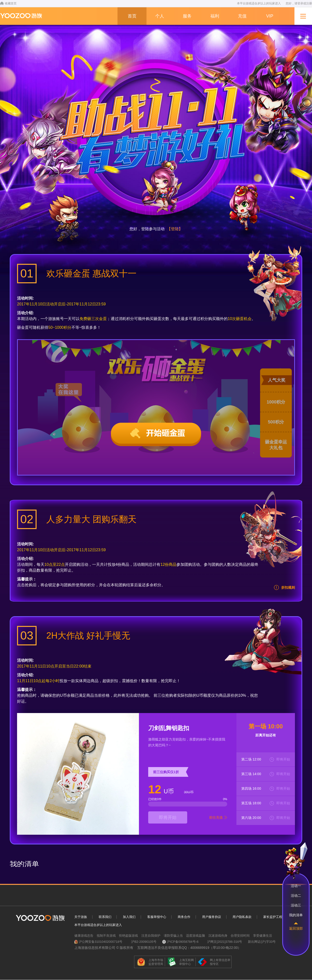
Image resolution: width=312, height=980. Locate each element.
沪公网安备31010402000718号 (101, 942)
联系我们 (105, 917)
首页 (132, 16)
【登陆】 (175, 229)
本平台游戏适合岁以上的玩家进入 (98, 925)
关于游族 (81, 917)
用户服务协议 (212, 917)
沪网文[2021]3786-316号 (225, 942)
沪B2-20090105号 (144, 942)
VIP (270, 16)
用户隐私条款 (242, 917)
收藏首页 (8, 3)
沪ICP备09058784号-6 (183, 942)
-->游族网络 (21, 16)
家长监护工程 (273, 917)
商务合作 (184, 917)
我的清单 (296, 915)
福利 (215, 16)
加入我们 (129, 917)
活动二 (296, 896)
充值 (242, 16)
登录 (300, 3)
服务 (187, 16)
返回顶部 (296, 928)
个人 (160, 16)
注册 (309, 3)
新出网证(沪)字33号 (262, 942)
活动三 (296, 905)
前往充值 (216, 817)
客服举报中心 (157, 917)
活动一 (296, 886)
